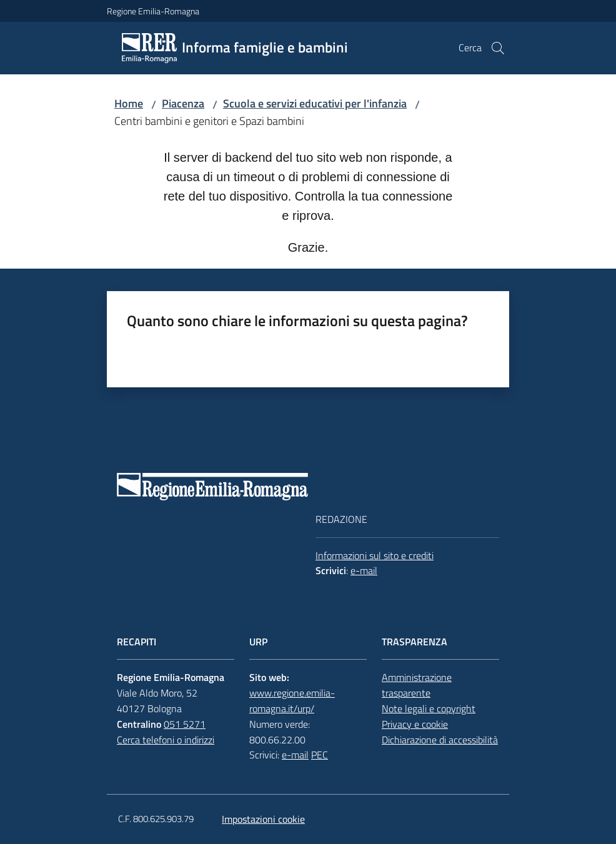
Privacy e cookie (415, 724)
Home (129, 103)
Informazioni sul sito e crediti (375, 555)
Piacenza (183, 103)
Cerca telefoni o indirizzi (166, 740)
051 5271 (185, 724)
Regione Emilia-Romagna (153, 11)
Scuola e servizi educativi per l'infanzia (315, 103)
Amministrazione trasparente (417, 685)
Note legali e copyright (429, 708)
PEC (320, 755)
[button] (498, 48)
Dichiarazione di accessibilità (440, 740)
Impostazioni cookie (263, 819)
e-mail (364, 570)
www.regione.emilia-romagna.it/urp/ (292, 701)
